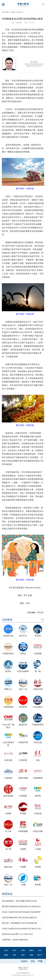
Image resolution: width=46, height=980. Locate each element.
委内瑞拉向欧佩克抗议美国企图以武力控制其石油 (21, 906)
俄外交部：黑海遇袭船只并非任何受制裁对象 (19, 923)
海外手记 (23, 636)
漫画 (32, 955)
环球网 (23, 814)
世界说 (23, 654)
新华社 (8, 671)
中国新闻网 (8, 707)
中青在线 (38, 814)
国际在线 (8, 867)
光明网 (23, 849)
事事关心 (8, 689)
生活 (40, 950)
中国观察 (38, 654)
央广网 (8, 849)
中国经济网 (38, 689)
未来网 (38, 867)
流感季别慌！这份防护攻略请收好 (15, 940)
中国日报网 (5, 12)
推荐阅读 (7, 894)
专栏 (14, 955)
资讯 (23, 950)
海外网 (38, 796)
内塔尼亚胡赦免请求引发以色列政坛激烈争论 (19, 918)
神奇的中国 (8, 636)
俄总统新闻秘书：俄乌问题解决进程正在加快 (19, 901)
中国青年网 (23, 742)
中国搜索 (23, 796)
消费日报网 (23, 778)
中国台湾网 (38, 831)
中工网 (8, 831)
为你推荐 (7, 620)
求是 (38, 760)
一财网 (23, 885)
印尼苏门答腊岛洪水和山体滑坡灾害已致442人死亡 (22, 929)
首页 (6, 950)
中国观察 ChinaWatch (16, 12)
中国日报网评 (23, 671)
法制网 (8, 814)
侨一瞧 (38, 671)
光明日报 (8, 760)
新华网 (38, 885)
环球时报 (23, 707)
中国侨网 (8, 778)
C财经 (32, 950)
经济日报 (38, 742)
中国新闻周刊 (38, 725)
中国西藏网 (23, 831)
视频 (6, 955)
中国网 (23, 867)
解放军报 (23, 725)
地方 (23, 955)
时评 (14, 950)
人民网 (38, 849)
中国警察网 (38, 778)
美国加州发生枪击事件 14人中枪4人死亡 (18, 934)
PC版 (40, 961)
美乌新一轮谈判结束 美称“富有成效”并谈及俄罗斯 (21, 912)
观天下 (40, 955)
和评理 (38, 636)
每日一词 (23, 689)
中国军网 (23, 760)
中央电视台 (38, 707)
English (24, 961)
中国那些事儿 (8, 654)
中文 (33, 961)
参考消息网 (8, 796)
